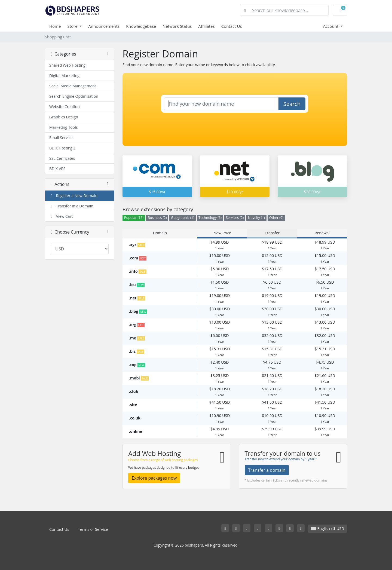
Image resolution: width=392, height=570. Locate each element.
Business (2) (157, 218)
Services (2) (235, 218)
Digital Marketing (64, 76)
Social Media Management (73, 86)
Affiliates (207, 26)
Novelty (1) (256, 218)
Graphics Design (64, 117)
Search (292, 104)
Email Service (61, 138)
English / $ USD (327, 528)
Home (55, 26)
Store (73, 26)
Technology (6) (210, 218)
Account (331, 26)
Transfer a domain (267, 470)
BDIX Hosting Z (62, 148)
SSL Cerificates (62, 158)
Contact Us (232, 26)
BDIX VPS (57, 169)
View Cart (61, 216)
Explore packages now (154, 478)
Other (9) (276, 218)
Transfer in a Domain (71, 206)
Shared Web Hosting (67, 65)
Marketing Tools (63, 127)
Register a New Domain (73, 196)
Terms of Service (93, 529)
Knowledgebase (141, 26)
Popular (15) (134, 218)
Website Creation (65, 107)
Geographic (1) (183, 218)
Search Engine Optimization (74, 96)
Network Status (177, 26)
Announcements (104, 26)
